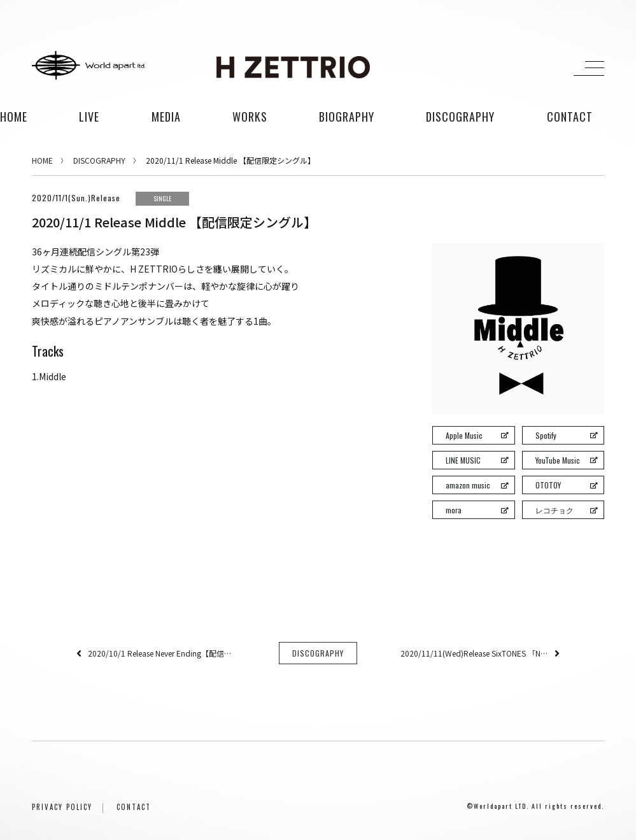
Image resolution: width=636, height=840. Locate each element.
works (250, 117)
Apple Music (477, 435)
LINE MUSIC (477, 460)
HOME (14, 117)
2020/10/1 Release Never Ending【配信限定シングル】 (162, 654)
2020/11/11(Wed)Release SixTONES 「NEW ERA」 (474, 654)
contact (570, 117)
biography (347, 117)
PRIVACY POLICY (62, 808)
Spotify (566, 435)
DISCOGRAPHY (99, 160)
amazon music (477, 485)
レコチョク (566, 510)
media (166, 117)
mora (477, 510)
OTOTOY (566, 485)
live (89, 117)
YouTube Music (566, 460)
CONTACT (134, 808)
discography (460, 117)
